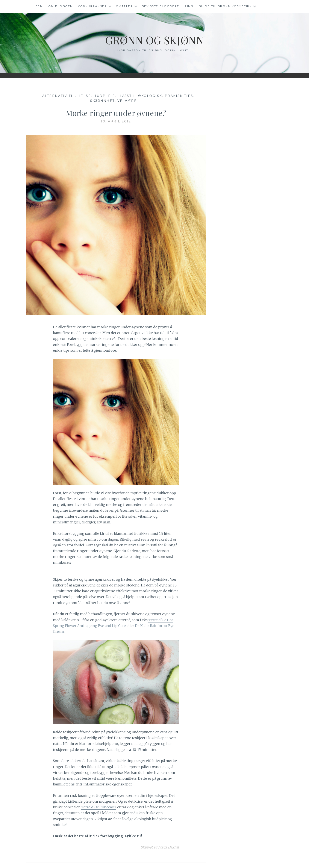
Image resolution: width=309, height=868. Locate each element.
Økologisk (150, 96)
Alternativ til (59, 96)
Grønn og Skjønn (154, 40)
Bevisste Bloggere (161, 6)
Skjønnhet (102, 101)
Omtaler (124, 6)
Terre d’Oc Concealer (99, 807)
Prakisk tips (179, 96)
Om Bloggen (61, 6)
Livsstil (127, 96)
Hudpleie (104, 96)
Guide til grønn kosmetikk (225, 6)
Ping (189, 6)
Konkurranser (92, 6)
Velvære (127, 101)
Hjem (38, 6)
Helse (84, 96)
